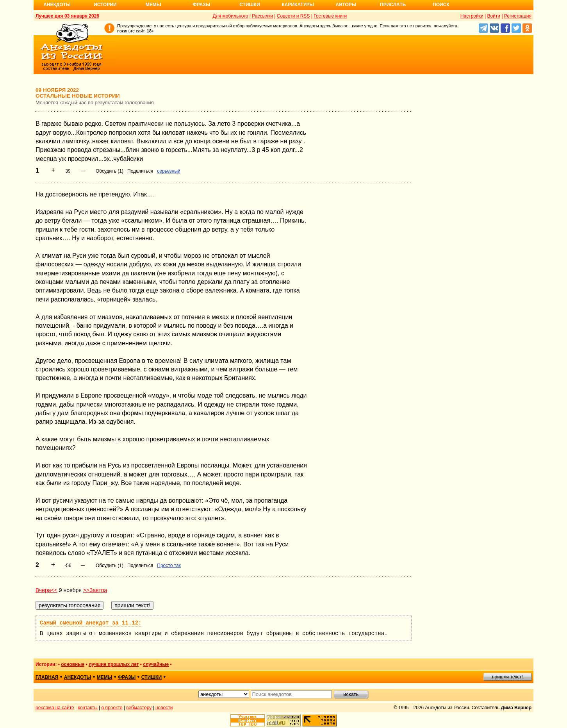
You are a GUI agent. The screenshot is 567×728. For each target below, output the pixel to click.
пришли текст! (507, 677)
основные (73, 664)
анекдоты (78, 677)
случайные (156, 664)
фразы (127, 677)
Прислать (393, 5)
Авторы (346, 5)
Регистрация (518, 16)
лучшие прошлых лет (114, 664)
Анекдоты (57, 5)
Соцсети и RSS (293, 16)
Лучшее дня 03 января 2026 (67, 16)
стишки (152, 677)
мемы (105, 677)
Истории (105, 5)
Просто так (169, 566)
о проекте (112, 708)
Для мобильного (231, 16)
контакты (88, 708)
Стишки (250, 5)
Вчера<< (46, 590)
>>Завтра (95, 590)
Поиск (441, 5)
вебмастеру (139, 708)
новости (164, 708)
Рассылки (262, 16)
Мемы (153, 5)
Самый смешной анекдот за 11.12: (91, 623)
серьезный (168, 171)
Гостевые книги (330, 16)
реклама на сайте (55, 708)
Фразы (201, 5)
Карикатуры (298, 5)
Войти (494, 16)
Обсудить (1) (110, 171)
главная (47, 677)
